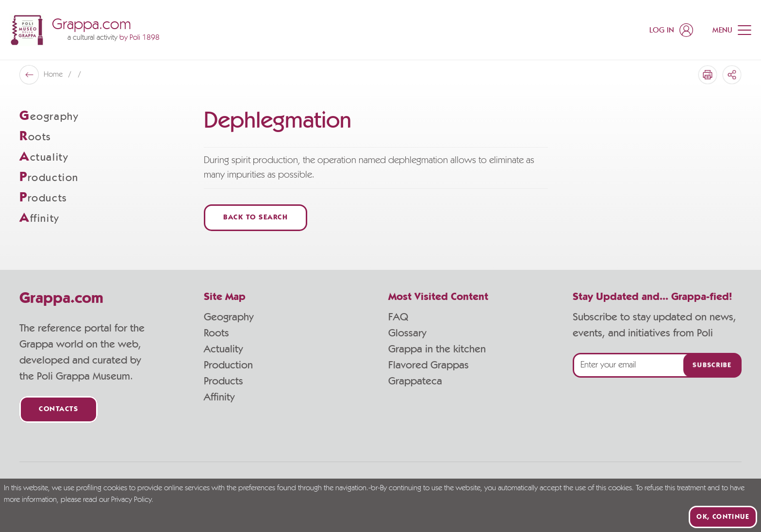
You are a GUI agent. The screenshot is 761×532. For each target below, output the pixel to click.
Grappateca (415, 381)
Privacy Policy (131, 500)
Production (228, 365)
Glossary (407, 333)
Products (223, 381)
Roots (216, 333)
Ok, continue (723, 517)
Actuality (223, 349)
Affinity (219, 397)
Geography (229, 317)
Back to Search (256, 218)
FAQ (398, 317)
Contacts (58, 409)
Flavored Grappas (429, 365)
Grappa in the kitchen (437, 349)
